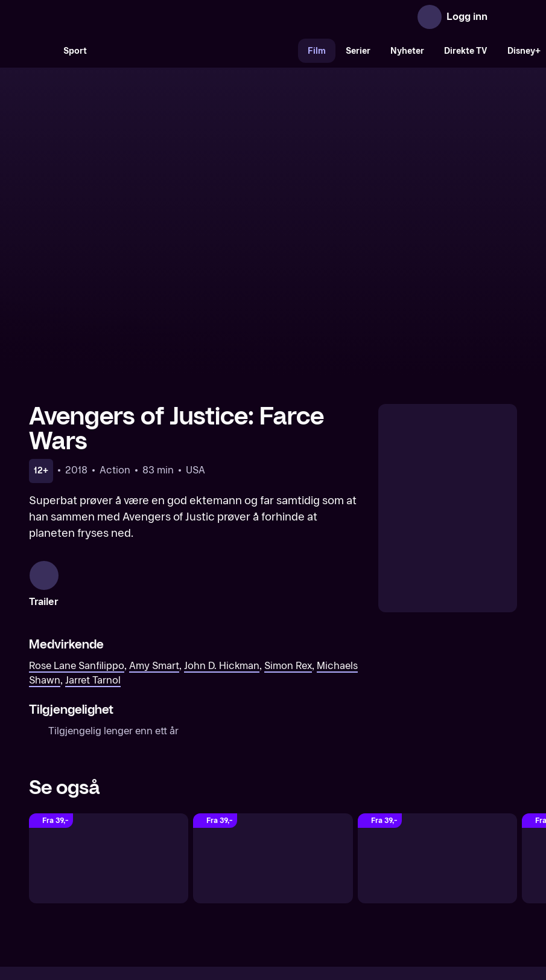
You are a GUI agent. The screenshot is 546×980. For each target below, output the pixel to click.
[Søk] (41, 51)
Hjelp (293, 875)
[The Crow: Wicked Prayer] (109, 716)
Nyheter (407, 51)
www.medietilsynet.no (347, 916)
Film (317, 51)
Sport (75, 51)
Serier (358, 51)
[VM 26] (197, 51)
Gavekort (251, 875)
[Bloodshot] (273, 716)
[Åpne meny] (505, 17)
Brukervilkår (341, 875)
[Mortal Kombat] (437, 716)
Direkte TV (466, 51)
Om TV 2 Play (148, 875)
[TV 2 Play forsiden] (119, 17)
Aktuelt (205, 875)
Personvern (403, 875)
